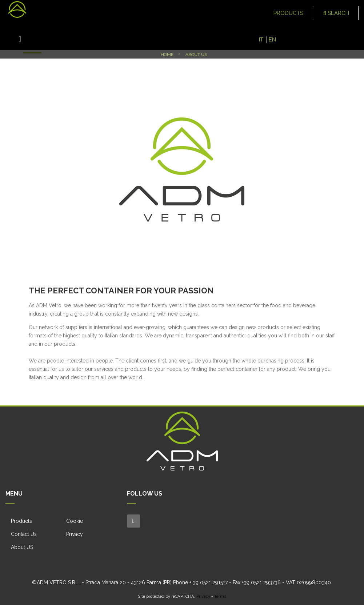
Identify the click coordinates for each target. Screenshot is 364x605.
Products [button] (289, 13)
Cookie (75, 521)
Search (336, 13)
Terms (220, 596)
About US (22, 547)
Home (167, 55)
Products (21, 521)
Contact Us (24, 534)
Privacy (75, 534)
